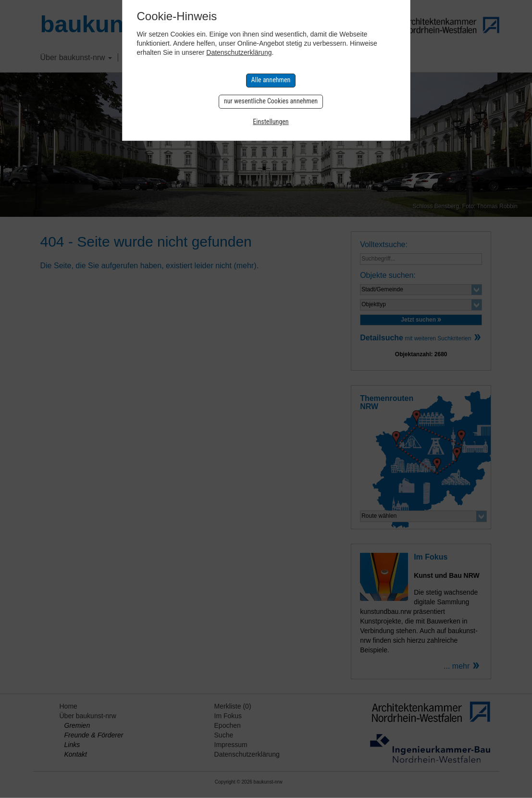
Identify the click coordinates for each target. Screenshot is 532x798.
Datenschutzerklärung (239, 52)
